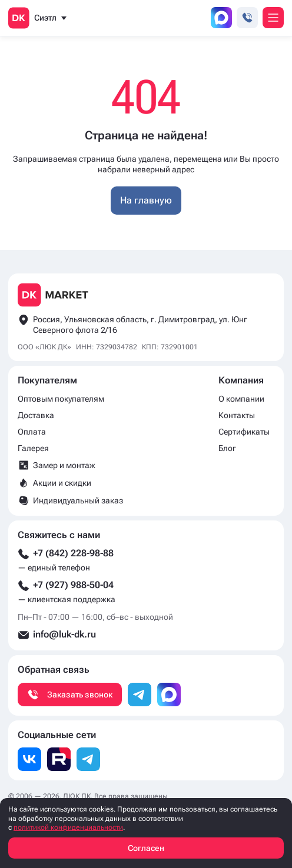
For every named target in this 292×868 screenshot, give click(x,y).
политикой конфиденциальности (68, 827)
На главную (146, 200)
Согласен (146, 848)
